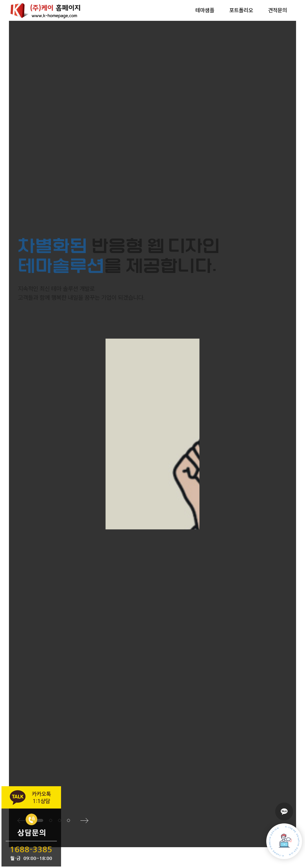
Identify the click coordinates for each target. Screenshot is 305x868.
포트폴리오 (241, 10)
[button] (69, 820)
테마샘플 (205, 10)
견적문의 (278, 10)
